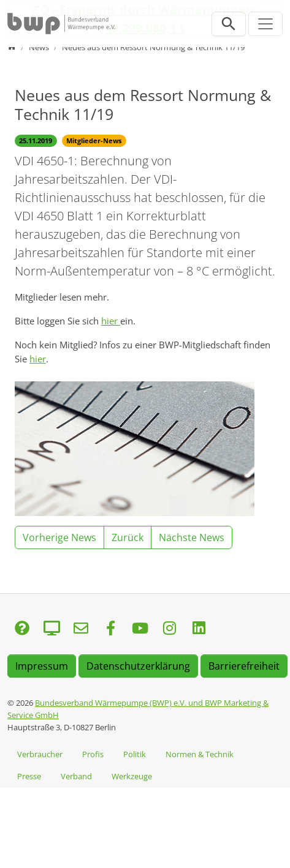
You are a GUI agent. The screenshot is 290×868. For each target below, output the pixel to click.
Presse (29, 776)
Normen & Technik (200, 754)
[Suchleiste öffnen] (229, 24)
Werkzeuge (132, 776)
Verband (76, 776)
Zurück (128, 537)
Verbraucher (40, 754)
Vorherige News (59, 537)
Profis (93, 754)
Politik (135, 754)
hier (111, 321)
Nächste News (192, 537)
